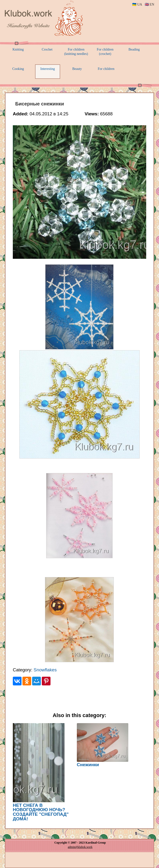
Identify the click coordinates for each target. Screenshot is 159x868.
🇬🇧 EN (149, 4)
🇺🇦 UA (137, 4)
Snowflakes (45, 670)
